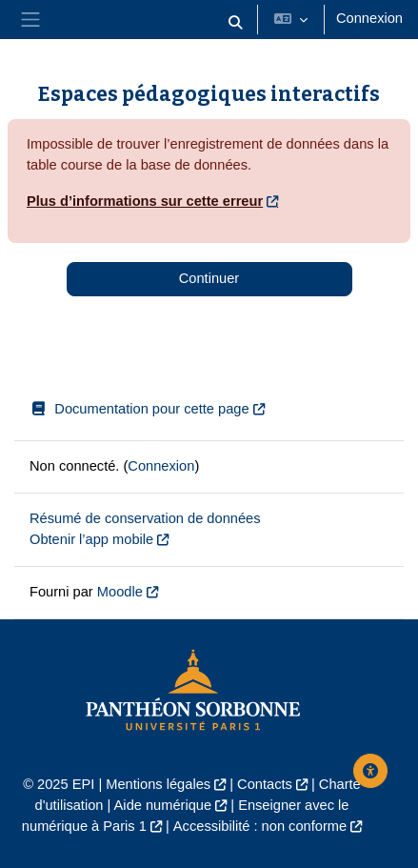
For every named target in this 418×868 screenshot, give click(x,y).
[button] (235, 23)
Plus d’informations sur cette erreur (145, 201)
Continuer (209, 278)
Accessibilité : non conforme (260, 826)
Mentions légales (158, 784)
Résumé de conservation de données (145, 518)
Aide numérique (163, 805)
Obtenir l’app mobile (91, 539)
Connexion (369, 18)
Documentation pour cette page (139, 409)
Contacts (265, 784)
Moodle (120, 592)
